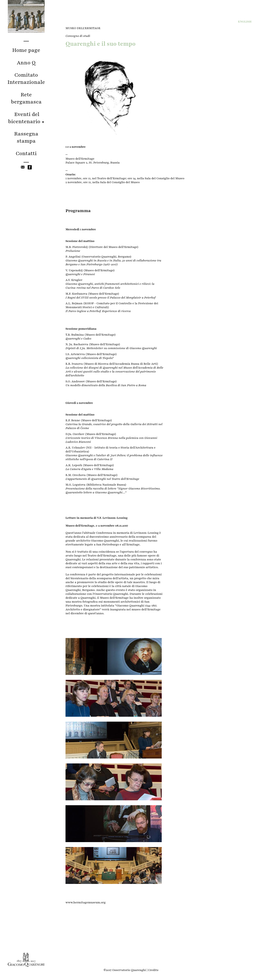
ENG (245, 22)
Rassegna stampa (26, 137)
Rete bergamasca (26, 98)
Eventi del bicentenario (26, 118)
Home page (26, 50)
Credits (153, 970)
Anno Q (26, 63)
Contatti (26, 153)
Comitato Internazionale (26, 78)
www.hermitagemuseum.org (86, 902)
